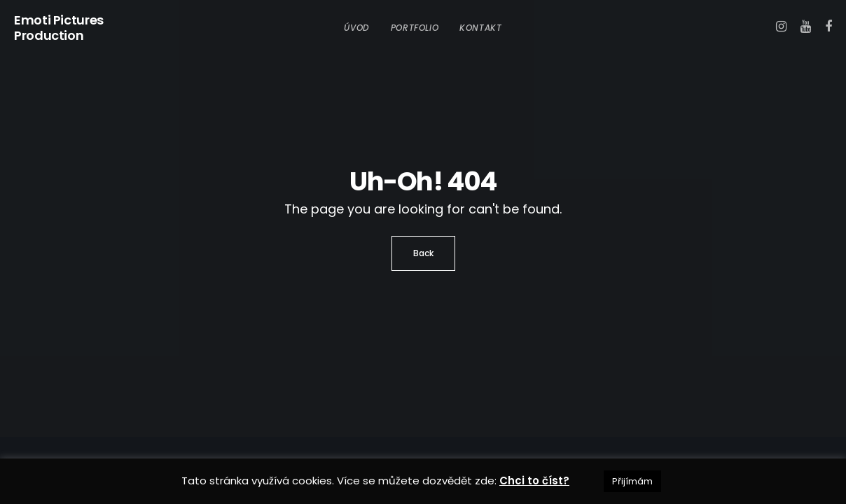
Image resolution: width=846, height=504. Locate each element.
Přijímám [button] (632, 481)
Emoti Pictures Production (59, 28)
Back (423, 253)
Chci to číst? (534, 481)
